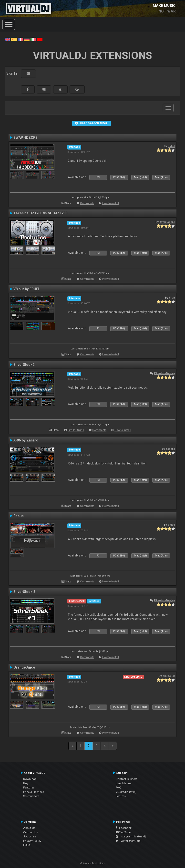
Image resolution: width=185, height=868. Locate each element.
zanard (170, 449)
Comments (87, 203)
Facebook (124, 828)
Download (30, 779)
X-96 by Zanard (26, 440)
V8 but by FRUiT (26, 289)
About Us (29, 828)
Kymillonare (167, 222)
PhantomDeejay (164, 373)
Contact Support (126, 779)
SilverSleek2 (24, 365)
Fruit (172, 298)
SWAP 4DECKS (26, 138)
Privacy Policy (32, 841)
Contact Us (31, 832)
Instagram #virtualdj (131, 836)
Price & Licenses (34, 792)
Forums (121, 796)
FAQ (118, 787)
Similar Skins (76, 430)
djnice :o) (169, 676)
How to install (111, 203)
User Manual (124, 783)
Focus (19, 516)
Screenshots (31, 796)
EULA (27, 845)
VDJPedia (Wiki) (126, 792)
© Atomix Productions (93, 863)
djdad (171, 146)
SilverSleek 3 (24, 592)
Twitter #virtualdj (128, 841)
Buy (26, 783)
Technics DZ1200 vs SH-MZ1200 (40, 213)
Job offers (30, 836)
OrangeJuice (24, 667)
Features (29, 787)
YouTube (123, 832)
